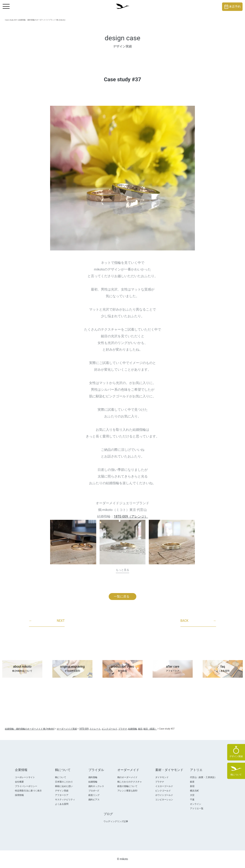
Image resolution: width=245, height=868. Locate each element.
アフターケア (62, 795)
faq (223, 669)
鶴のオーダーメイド (127, 777)
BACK (198, 621)
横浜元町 (194, 791)
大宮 (192, 795)
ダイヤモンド (162, 777)
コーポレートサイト (25, 777)
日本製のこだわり (64, 782)
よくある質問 (62, 804)
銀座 (192, 782)
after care (173, 669)
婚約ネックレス (96, 786)
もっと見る (122, 570)
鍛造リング (94, 795)
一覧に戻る (122, 596)
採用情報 (19, 795)
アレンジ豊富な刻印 (127, 791)
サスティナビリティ (65, 800)
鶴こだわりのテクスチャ (130, 782)
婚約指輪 (93, 777)
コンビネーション (164, 800)
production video (122, 669)
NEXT (47, 621)
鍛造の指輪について (127, 786)
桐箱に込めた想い (64, 786)
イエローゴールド (164, 786)
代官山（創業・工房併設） (203, 777)
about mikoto (22, 669)
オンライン (196, 804)
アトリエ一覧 (197, 808)
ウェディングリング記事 (116, 821)
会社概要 (19, 782)
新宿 (192, 786)
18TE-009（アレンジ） (131, 516)
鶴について (61, 777)
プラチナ (160, 782)
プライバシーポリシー (26, 786)
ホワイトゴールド (164, 795)
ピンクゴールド (163, 791)
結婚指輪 (93, 782)
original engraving (72, 669)
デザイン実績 (62, 791)
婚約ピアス (94, 800)
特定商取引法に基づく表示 (28, 791)
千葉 (192, 800)
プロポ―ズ (94, 791)
